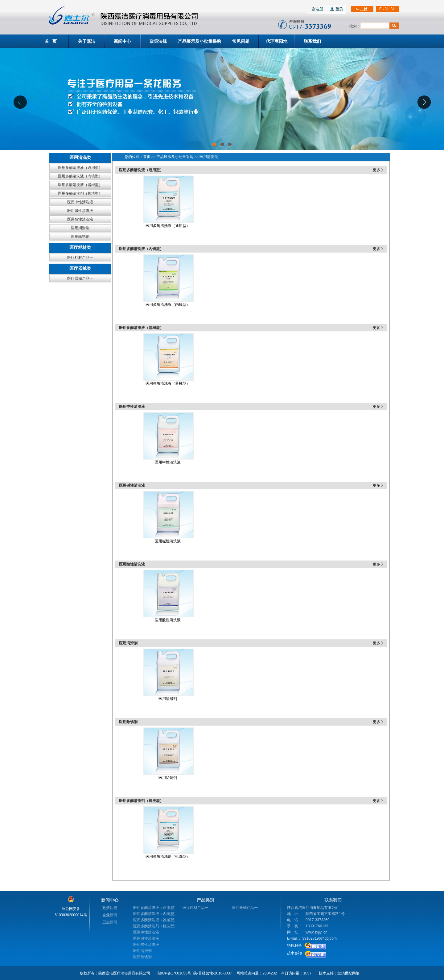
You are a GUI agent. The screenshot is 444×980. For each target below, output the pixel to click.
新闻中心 (122, 41)
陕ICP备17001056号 (174, 973)
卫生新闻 (110, 922)
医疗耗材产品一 (80, 257)
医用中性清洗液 (80, 202)
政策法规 (158, 41)
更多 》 (379, 170)
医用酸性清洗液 (80, 219)
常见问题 (241, 41)
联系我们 (312, 41)
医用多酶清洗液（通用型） (80, 168)
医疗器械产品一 (80, 278)
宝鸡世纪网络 (348, 973)
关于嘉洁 (87, 41)
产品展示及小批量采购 (199, 41)
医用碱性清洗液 (80, 211)
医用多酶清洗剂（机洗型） (80, 193)
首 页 (51, 41)
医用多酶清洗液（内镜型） (80, 176)
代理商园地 (277, 41)
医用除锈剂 (80, 237)
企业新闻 (110, 915)
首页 (147, 157)
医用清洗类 (209, 157)
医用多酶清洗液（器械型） (80, 185)
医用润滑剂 (80, 228)
